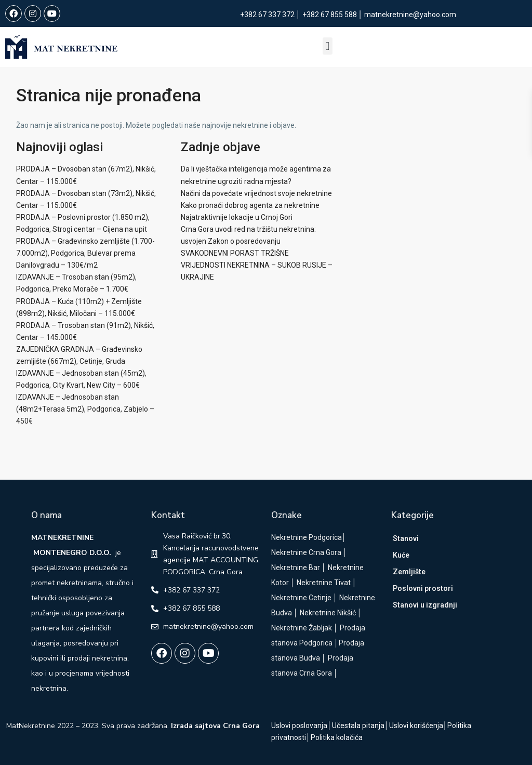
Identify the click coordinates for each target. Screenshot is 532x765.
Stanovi (406, 538)
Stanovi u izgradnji (425, 605)
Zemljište (409, 572)
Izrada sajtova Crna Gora (215, 726)
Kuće (401, 555)
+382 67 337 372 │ (271, 15)
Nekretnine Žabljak (302, 628)
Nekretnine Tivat (324, 583)
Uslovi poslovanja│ (302, 726)
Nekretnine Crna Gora (306, 552)
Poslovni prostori (423, 588)
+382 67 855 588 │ (334, 15)
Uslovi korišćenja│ (418, 726)
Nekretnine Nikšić (328, 613)
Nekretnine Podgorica (307, 537)
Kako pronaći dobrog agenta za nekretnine (250, 205)
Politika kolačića (337, 737)
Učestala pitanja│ (361, 726)
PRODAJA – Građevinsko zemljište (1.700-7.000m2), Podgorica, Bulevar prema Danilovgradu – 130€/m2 (85, 253)
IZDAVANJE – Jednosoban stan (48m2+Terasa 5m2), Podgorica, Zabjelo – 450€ (85, 409)
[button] (327, 46)
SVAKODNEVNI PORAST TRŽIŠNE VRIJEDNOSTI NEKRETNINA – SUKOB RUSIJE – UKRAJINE (257, 265)
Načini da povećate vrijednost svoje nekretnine (256, 193)
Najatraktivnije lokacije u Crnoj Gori (237, 217)
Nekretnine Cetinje (301, 598)
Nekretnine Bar (296, 568)
